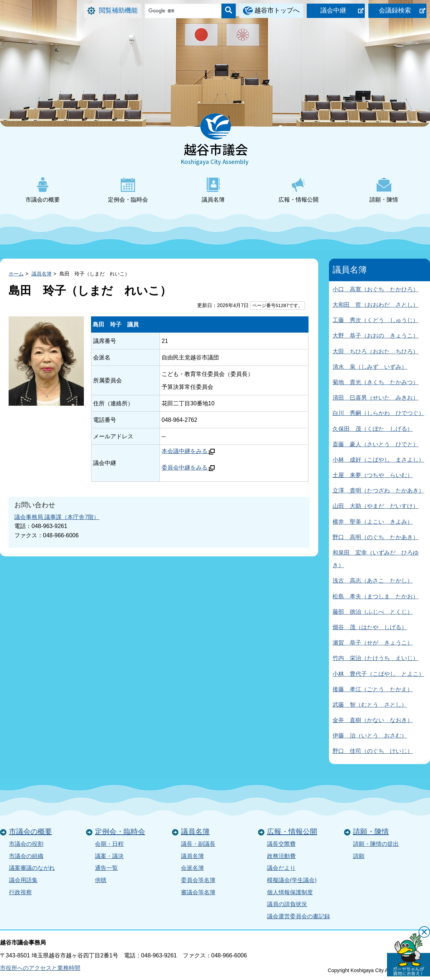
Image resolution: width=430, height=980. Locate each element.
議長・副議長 (198, 844)
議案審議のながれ (32, 868)
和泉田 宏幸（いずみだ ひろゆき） (376, 559)
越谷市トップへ (277, 10)
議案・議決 (109, 856)
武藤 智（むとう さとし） (370, 705)
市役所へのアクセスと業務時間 (40, 968)
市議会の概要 (43, 190)
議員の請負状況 (287, 904)
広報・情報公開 (298, 190)
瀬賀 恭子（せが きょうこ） (373, 643)
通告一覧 (106, 868)
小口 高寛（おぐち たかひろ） (376, 289)
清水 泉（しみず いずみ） (370, 367)
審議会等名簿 (198, 892)
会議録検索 (395, 10)
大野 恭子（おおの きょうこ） (376, 336)
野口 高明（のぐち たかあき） (376, 537)
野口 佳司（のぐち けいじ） (373, 751)
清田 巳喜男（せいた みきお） (376, 398)
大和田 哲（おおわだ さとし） (376, 305)
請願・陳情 (384, 190)
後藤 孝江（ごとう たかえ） (373, 689)
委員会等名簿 (198, 880)
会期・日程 (109, 844)
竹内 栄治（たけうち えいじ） (376, 658)
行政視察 (20, 892)
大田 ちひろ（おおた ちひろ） (376, 351)
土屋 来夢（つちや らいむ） (373, 475)
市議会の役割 (26, 844)
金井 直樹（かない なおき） (373, 720)
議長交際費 (281, 844)
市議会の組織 (26, 856)
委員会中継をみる (188, 468)
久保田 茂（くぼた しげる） (373, 429)
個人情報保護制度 (290, 892)
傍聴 (101, 880)
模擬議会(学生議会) (292, 880)
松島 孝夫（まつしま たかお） (376, 596)
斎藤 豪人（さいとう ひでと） (376, 444)
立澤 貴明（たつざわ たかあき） (378, 491)
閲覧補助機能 (118, 10)
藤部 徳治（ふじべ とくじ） (373, 612)
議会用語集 (23, 880)
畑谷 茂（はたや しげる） (370, 627)
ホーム (16, 274)
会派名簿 (192, 868)
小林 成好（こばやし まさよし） (378, 460)
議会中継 (333, 10)
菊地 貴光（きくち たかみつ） (376, 382)
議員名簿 (213, 190)
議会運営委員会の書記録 (298, 916)
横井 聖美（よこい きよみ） (373, 522)
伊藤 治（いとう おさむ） (370, 736)
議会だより (281, 868)
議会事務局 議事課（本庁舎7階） (57, 517)
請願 (359, 856)
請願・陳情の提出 (376, 844)
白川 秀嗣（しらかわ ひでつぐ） (378, 413)
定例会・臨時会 (128, 190)
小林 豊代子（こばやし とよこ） (378, 674)
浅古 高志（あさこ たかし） (373, 581)
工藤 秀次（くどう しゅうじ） (376, 320)
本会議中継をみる (188, 451)
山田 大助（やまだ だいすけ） (376, 506)
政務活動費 (281, 856)
